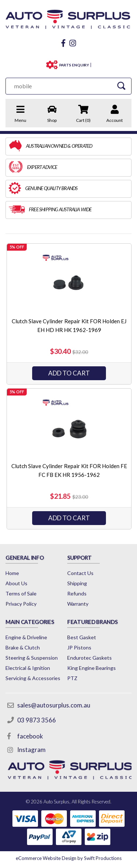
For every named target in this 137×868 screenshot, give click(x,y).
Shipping (77, 583)
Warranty (78, 604)
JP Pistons (79, 647)
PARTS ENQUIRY (74, 65)
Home (12, 573)
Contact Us (80, 573)
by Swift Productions (69, 858)
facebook (30, 736)
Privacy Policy (21, 604)
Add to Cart (69, 373)
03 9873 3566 (37, 720)
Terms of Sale (21, 593)
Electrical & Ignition (28, 668)
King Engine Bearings (92, 668)
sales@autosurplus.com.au (54, 705)
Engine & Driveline (26, 637)
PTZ (72, 678)
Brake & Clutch (23, 647)
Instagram (31, 750)
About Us (16, 583)
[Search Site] (121, 86)
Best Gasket (82, 637)
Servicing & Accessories (33, 678)
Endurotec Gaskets (90, 658)
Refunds (77, 593)
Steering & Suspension (32, 658)
